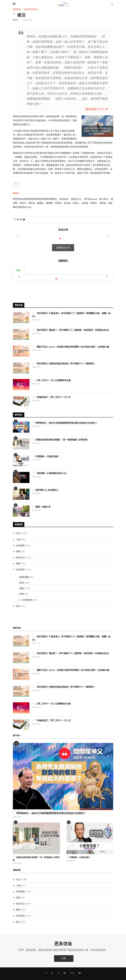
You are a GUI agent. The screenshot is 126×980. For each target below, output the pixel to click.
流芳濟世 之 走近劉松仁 (46, 483)
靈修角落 (17, 9)
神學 (22, 587)
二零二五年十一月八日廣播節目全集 (52, 373)
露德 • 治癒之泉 (41, 500)
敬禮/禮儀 (24, 570)
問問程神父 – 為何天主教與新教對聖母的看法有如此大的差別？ (65, 416)
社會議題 (20, 538)
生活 (18, 526)
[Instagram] (58, 966)
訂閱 (64, 951)
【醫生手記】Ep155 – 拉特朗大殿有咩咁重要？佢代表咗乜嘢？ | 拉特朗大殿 (71, 340)
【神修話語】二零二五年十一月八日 (52, 390)
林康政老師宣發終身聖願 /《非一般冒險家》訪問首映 (60, 432)
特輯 (18, 544)
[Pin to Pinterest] (21, 220)
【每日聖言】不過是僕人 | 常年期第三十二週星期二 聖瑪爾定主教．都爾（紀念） (72, 308)
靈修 (22, 581)
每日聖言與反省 (31, 9)
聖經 (22, 576)
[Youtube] (65, 966)
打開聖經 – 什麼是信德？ (46, 449)
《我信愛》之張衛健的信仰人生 (49, 466)
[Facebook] (46, 966)
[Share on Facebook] (15, 220)
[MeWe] (72, 966)
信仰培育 (20, 563)
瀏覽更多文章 (63, 244)
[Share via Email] (24, 220)
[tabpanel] (63, 272)
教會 (18, 556)
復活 (16, 184)
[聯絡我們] (80, 966)
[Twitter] (52, 966)
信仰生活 (20, 550)
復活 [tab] (19, 267)
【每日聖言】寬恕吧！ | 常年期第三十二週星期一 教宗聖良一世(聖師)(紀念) (71, 323)
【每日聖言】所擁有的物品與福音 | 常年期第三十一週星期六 (63, 356)
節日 (18, 599)
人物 (18, 532)
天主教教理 (26, 593)
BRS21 (16, 20)
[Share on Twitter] (18, 220)
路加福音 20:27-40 (96, 109)
